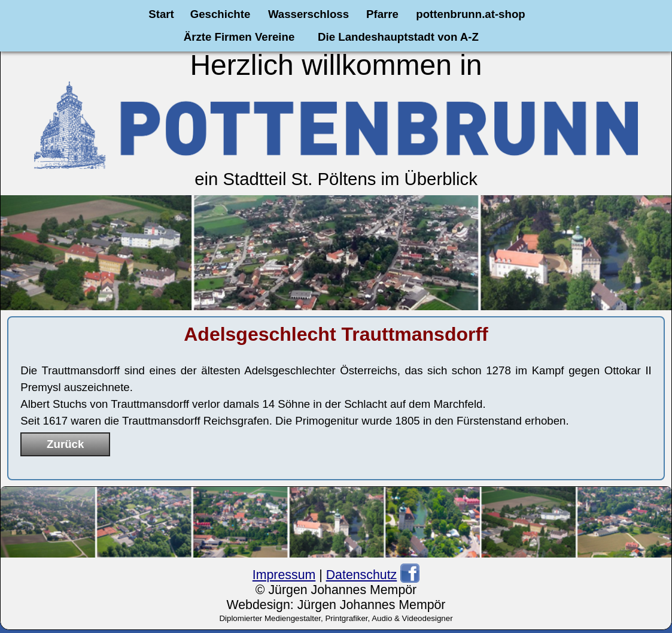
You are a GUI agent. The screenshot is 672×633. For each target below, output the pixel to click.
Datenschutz (362, 575)
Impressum (284, 575)
